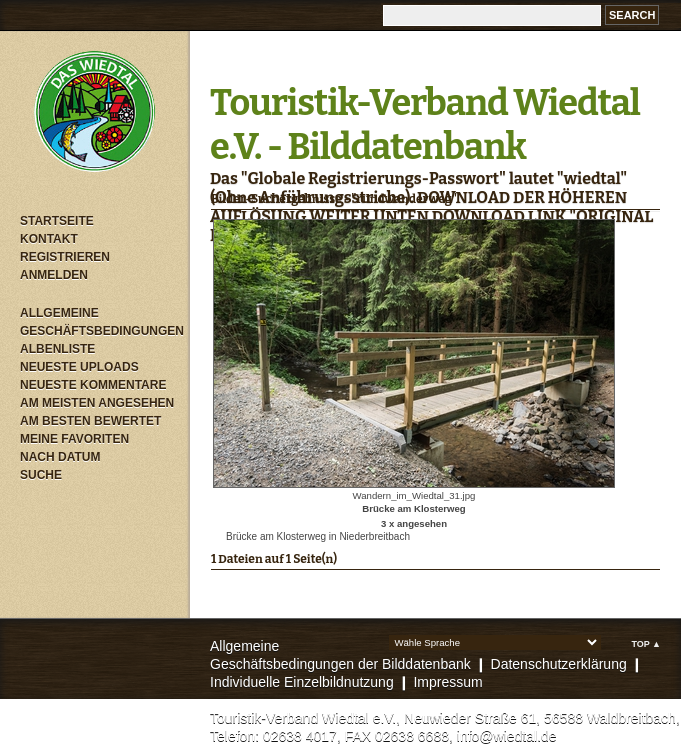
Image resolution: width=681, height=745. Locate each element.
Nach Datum (60, 457)
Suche (41, 475)
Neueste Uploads (79, 367)
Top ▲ (646, 644)
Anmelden (54, 275)
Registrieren (65, 257)
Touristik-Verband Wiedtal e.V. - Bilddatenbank (425, 125)
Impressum (447, 682)
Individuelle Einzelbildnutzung (302, 682)
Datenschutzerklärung (559, 664)
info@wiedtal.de (507, 736)
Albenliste (57, 349)
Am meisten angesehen (97, 403)
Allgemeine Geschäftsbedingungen (100, 322)
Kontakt (49, 239)
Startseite (57, 221)
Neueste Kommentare (93, 385)
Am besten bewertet (90, 421)
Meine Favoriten (74, 439)
